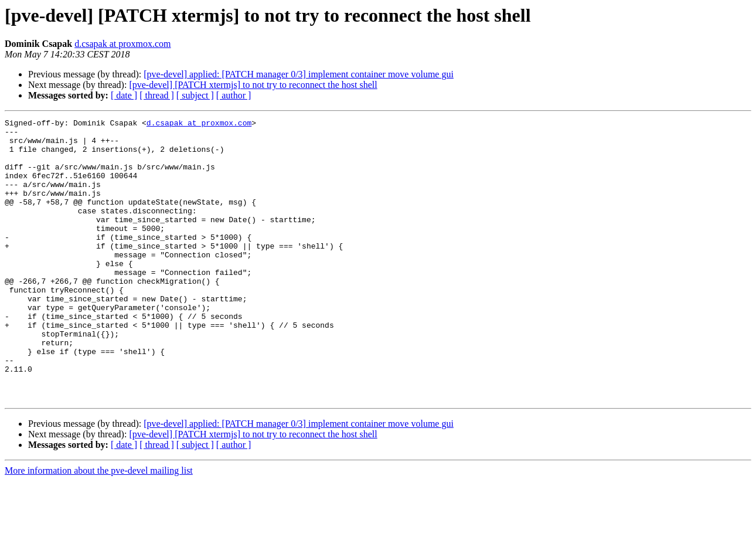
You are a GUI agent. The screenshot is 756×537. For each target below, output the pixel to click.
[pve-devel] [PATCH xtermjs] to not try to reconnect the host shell (253, 85)
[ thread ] (157, 95)
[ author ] (234, 95)
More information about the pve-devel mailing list (99, 527)
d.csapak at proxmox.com (122, 44)
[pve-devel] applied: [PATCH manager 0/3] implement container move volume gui (299, 74)
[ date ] (124, 95)
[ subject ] (195, 95)
